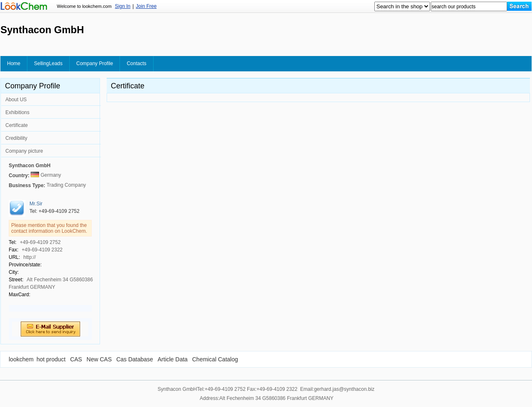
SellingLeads (48, 63)
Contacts (136, 63)
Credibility (16, 138)
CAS (76, 359)
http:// (29, 257)
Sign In (123, 6)
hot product (51, 359)
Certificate (17, 125)
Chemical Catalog (215, 359)
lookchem (21, 359)
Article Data (173, 359)
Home (14, 63)
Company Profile (95, 63)
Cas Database (135, 359)
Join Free (146, 6)
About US (16, 100)
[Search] (519, 6)
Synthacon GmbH (30, 166)
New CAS (99, 359)
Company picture (24, 151)
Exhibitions (17, 112)
